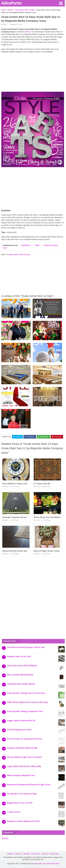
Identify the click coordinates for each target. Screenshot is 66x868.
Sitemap (10, 854)
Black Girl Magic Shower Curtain (47, 551)
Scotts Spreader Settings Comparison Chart (25, 711)
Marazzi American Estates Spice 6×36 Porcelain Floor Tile (25, 551)
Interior (4, 25)
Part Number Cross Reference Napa (22, 794)
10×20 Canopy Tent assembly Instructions (25, 739)
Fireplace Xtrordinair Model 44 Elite (22, 748)
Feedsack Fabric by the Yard (19, 656)
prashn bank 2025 (53, 864)
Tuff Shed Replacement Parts (19, 730)
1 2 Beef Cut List (14, 812)
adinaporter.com (40, 864)
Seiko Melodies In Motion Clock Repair (18, 484)
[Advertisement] (33, 73)
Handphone (26, 245)
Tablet (37, 245)
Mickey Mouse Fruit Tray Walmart (47, 517)
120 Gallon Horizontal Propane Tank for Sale (26, 647)
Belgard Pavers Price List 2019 (20, 803)
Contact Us (18, 854)
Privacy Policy (54, 854)
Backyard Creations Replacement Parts (23, 821)
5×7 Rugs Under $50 (42, 484)
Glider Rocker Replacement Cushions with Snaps (27, 702)
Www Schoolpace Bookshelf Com (21, 775)
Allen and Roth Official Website (20, 675)
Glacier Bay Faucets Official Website (22, 666)
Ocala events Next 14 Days (19, 254)
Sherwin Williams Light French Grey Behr (25, 757)
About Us (45, 854)
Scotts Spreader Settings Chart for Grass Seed (26, 693)
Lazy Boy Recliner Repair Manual (21, 684)
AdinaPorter (12, 3)
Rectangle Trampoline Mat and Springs (18, 517)
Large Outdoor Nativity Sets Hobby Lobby (24, 766)
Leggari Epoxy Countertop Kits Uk (21, 721)
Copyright (26, 854)
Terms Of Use (36, 854)
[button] (61, 3)
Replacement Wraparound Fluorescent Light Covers (29, 785)
